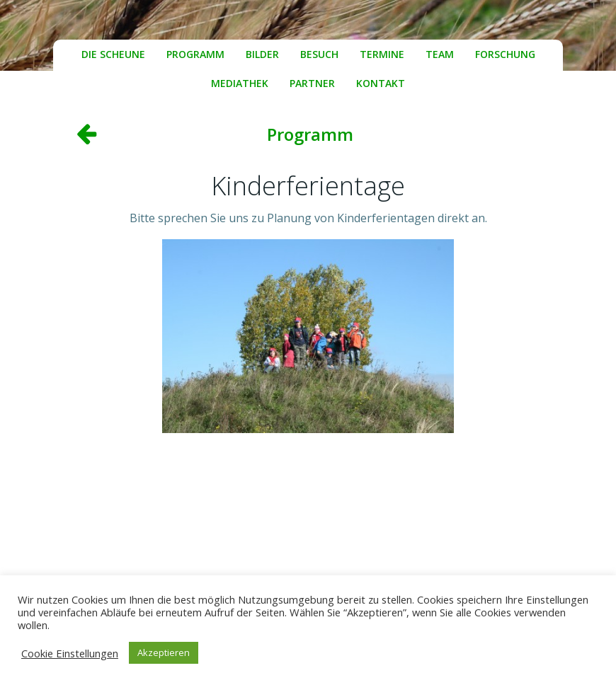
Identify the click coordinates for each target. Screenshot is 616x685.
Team (440, 54)
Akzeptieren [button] (164, 652)
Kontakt (381, 83)
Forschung (505, 54)
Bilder (262, 54)
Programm (195, 54)
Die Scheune (113, 54)
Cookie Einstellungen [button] (70, 653)
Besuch (319, 54)
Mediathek (240, 83)
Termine (382, 54)
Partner (312, 83)
